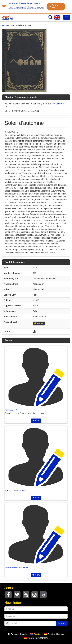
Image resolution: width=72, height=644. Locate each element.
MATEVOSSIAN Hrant (15, 490)
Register (62, 623)
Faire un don (54, 6)
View (36, 420)
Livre (12, 25)
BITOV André (11, 410)
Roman (39, 323)
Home (5, 25)
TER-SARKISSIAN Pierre (16, 567)
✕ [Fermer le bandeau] (69, 7)
